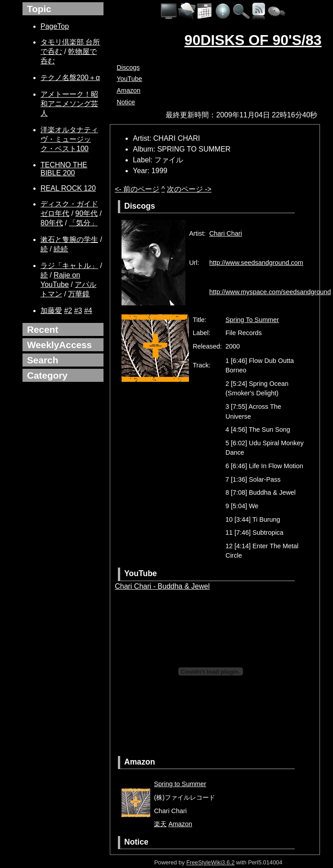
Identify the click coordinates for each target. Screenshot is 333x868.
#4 (88, 311)
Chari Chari (226, 233)
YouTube (129, 79)
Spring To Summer (252, 320)
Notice (126, 102)
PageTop (55, 26)
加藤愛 (51, 311)
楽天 (160, 824)
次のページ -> (189, 189)
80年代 (52, 223)
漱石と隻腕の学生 (69, 239)
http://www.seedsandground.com (256, 263)
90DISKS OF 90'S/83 (253, 40)
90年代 (86, 213)
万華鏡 (79, 294)
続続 (61, 249)
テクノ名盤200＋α (70, 78)
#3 (78, 311)
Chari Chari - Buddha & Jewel (162, 586)
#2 (68, 311)
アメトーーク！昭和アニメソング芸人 (69, 104)
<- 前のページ (137, 189)
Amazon (128, 90)
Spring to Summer (180, 784)
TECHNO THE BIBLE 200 (64, 169)
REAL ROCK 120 (68, 188)
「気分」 (83, 223)
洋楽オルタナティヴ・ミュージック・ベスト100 (69, 139)
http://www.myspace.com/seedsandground (270, 292)
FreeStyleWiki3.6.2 (210, 862)
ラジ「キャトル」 (69, 266)
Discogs (128, 67)
